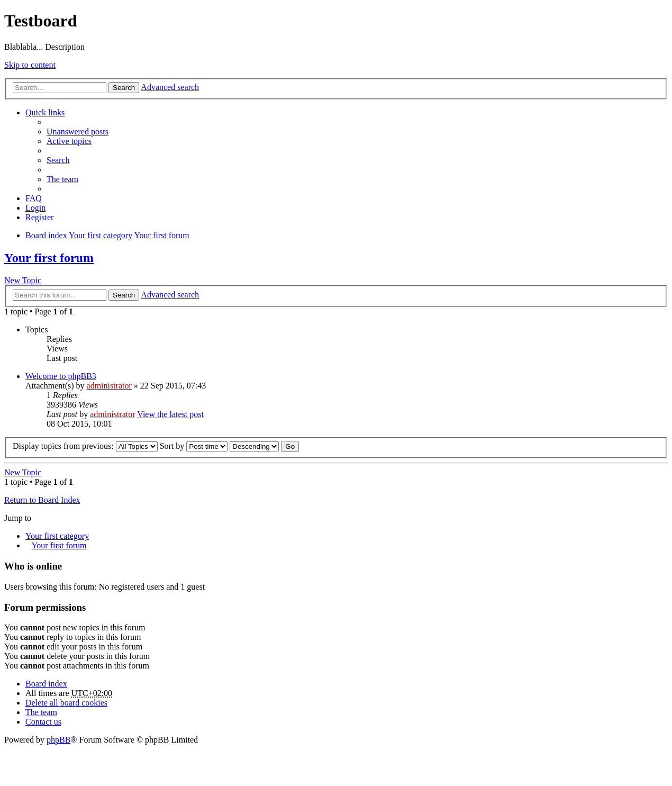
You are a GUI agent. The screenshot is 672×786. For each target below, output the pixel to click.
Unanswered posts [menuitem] (78, 132)
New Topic (23, 280)
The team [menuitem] (62, 179)
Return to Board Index (42, 500)
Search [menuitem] (58, 160)
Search (124, 88)
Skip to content (30, 65)
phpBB (58, 740)
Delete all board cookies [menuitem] (66, 703)
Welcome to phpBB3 (61, 376)
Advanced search (170, 87)
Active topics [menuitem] (69, 141)
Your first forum (49, 258)
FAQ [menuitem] (34, 198)
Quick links (45, 112)
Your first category (57, 536)
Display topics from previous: (85, 446)
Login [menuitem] (35, 208)
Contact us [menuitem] (43, 722)
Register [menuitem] (39, 217)
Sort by (194, 446)
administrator (109, 386)
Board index (46, 684)
